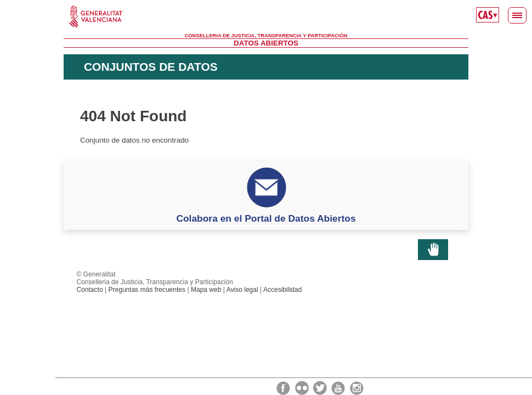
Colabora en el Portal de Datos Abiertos (266, 218)
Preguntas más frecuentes (147, 290)
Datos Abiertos (266, 43)
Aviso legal (242, 290)
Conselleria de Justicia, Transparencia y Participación (266, 36)
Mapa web (206, 290)
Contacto (89, 290)
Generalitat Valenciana (266, 16)
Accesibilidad (282, 290)
